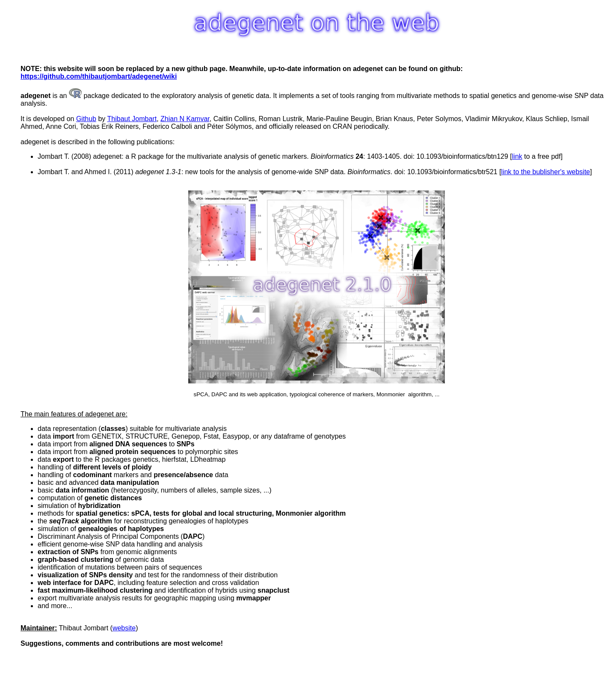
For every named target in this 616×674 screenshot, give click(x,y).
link (517, 156)
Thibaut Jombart (132, 119)
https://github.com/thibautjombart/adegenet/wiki (99, 76)
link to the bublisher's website (546, 172)
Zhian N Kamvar (185, 119)
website (124, 628)
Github (86, 119)
